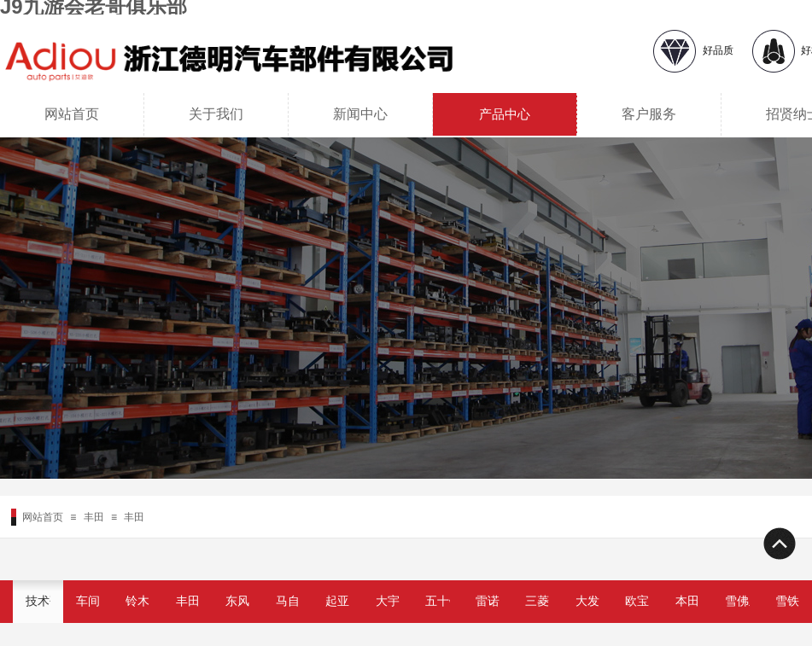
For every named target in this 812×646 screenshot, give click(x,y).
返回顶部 (779, 544)
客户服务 (649, 114)
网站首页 (72, 114)
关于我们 (216, 114)
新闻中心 (360, 114)
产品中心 (505, 114)
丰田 (94, 517)
